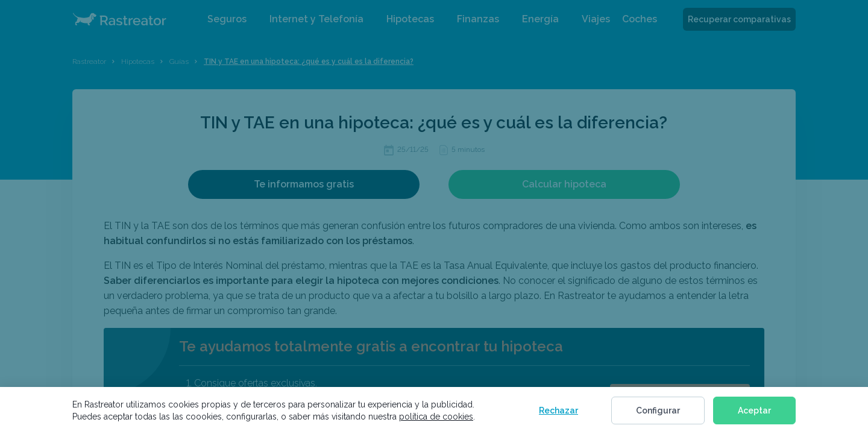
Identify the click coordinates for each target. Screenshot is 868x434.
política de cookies (436, 417)
